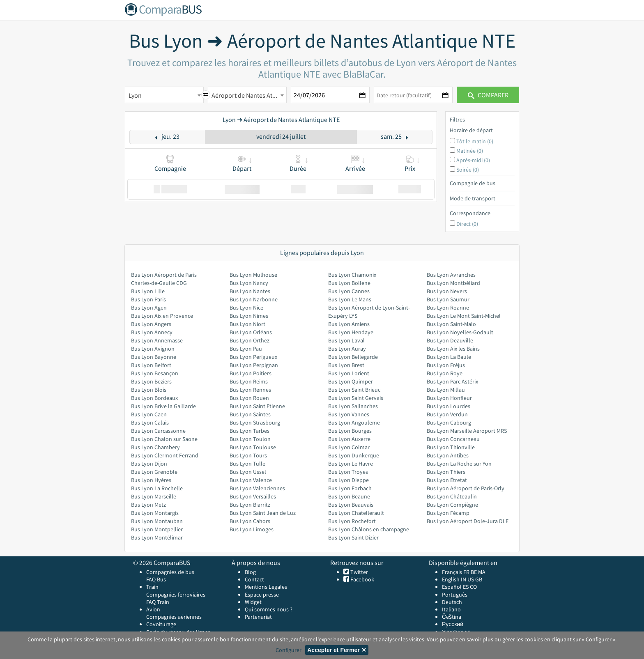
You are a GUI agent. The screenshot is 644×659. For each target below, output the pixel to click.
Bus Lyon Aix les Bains (453, 349)
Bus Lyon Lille (148, 291)
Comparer (488, 95)
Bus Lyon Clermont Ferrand (165, 455)
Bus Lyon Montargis (155, 513)
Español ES (456, 587)
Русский (453, 624)
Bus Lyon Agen (149, 308)
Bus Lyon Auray (347, 349)
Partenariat (258, 617)
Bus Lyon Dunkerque (354, 455)
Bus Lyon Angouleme (354, 422)
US (471, 579)
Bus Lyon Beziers (151, 381)
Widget (253, 602)
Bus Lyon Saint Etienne (257, 406)
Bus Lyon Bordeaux (154, 398)
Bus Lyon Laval (346, 340)
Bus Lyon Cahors (250, 521)
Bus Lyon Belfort (151, 365)
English (451, 579)
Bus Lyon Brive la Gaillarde (163, 406)
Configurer (289, 650)
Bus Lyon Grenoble (154, 472)
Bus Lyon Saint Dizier (353, 537)
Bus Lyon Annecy (152, 332)
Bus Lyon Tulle (247, 464)
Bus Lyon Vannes (349, 414)
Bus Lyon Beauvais (351, 505)
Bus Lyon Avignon (153, 349)
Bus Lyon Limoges (252, 529)
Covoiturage (161, 624)
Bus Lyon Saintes (250, 414)
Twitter (359, 572)
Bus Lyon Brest (346, 365)
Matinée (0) (470, 151)
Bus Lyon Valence (251, 480)
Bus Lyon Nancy (249, 283)
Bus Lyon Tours (248, 455)
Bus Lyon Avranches (451, 275)
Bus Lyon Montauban (157, 521)
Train (152, 587)
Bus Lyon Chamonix (352, 275)
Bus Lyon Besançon (155, 373)
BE (474, 572)
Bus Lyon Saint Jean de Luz (263, 513)
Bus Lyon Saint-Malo (451, 324)
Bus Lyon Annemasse (157, 340)
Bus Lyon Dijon (149, 464)
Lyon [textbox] (135, 95)
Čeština (452, 617)
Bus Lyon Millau (446, 390)
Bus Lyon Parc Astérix (452, 381)
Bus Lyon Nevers (447, 291)
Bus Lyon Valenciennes (257, 488)
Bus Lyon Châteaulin (452, 496)
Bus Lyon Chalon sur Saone (164, 439)
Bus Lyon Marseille (154, 496)
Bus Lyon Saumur (448, 299)
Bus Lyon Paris (148, 299)
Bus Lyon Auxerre (349, 439)
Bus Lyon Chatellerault (356, 513)
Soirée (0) (468, 170)
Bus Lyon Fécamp (448, 513)
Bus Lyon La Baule (449, 357)
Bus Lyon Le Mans (350, 299)
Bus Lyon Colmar (349, 447)
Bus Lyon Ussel (248, 472)
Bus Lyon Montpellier (157, 529)
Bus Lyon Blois (149, 390)
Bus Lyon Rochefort (352, 521)
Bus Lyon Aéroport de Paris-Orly (466, 488)
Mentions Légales (266, 587)
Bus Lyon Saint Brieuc (354, 390)
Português (455, 595)
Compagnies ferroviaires (176, 595)
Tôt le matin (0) (475, 141)
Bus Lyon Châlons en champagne (369, 529)
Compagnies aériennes (174, 617)
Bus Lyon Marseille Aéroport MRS (467, 431)
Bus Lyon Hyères (151, 480)
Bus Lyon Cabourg (449, 422)
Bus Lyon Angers (151, 324)
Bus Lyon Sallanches (353, 406)
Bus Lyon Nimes (249, 316)
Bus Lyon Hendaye (351, 332)
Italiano (451, 609)
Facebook (362, 579)
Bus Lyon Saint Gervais (356, 398)
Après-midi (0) (473, 160)
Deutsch (452, 602)
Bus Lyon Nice (246, 308)
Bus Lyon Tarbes (250, 431)
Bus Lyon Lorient (349, 373)
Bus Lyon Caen (149, 414)
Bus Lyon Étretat (447, 480)
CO (473, 587)
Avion (153, 609)
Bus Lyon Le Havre (351, 464)
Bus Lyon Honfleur (449, 398)
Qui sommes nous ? (269, 609)
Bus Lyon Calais (150, 422)
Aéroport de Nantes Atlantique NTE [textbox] (249, 95)
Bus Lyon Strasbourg (255, 422)
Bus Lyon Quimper (351, 381)
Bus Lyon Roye (445, 373)
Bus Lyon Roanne (448, 308)
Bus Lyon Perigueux (253, 357)
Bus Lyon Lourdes (448, 406)
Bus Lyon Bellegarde (353, 357)
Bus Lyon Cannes (349, 291)
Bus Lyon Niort (247, 324)
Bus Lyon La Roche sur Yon (459, 464)
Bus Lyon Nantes (250, 291)
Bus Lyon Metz (148, 505)
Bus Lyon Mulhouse (253, 275)
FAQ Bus (156, 579)
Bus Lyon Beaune (349, 496)
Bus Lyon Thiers (446, 472)
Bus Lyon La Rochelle (157, 488)
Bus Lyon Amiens (349, 324)
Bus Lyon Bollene (349, 283)
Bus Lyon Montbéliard (453, 283)
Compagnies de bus (170, 572)
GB (479, 579)
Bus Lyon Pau (246, 349)
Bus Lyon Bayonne (154, 357)
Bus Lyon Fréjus (446, 365)
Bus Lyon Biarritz (250, 505)
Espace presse (262, 595)
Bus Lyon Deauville (450, 340)
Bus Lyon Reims (249, 381)
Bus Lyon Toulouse (253, 447)
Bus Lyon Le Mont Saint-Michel (464, 316)
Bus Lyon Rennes (250, 390)
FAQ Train (158, 602)
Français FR (456, 572)
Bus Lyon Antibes (448, 455)
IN (463, 579)
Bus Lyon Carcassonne (158, 431)
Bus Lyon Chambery (155, 447)
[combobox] (164, 95)
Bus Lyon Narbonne (254, 299)
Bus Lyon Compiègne (452, 505)
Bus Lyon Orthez (250, 340)
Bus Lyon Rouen (249, 398)
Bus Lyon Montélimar (157, 537)
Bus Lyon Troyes (348, 472)
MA (482, 572)
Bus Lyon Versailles (253, 496)
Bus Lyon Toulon (250, 439)
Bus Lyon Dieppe (348, 480)
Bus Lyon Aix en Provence (162, 316)
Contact (254, 579)
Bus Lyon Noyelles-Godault (460, 332)
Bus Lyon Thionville (451, 447)
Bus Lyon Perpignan (254, 365)
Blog (250, 572)
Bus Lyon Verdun (447, 414)
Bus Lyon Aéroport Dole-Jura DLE (468, 521)
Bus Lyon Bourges (350, 431)
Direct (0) (467, 224)
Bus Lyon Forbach (350, 488)
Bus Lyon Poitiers (251, 373)
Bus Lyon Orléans (251, 332)
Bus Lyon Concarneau (453, 439)
